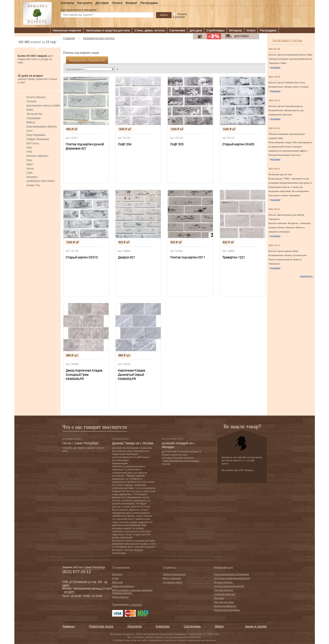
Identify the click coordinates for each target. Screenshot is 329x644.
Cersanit (32, 101)
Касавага (32, 177)
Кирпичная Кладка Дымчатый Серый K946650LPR (131, 375)
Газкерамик (33, 118)
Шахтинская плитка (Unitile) (43, 106)
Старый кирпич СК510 (82, 257)
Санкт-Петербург (95, 567)
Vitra (29, 148)
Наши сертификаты (123, 586)
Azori (30, 131)
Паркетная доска (101, 626)
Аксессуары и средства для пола (108, 30)
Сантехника (177, 30)
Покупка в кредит (224, 590)
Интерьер (235, 30)
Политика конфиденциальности (232, 578)
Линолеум (134, 626)
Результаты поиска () (87, 60)
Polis (29, 152)
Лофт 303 (177, 144)
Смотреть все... (306, 276)
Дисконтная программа (227, 610)
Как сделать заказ (224, 602)
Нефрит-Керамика (38, 139)
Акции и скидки (256, 626)
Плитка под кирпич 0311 (188, 257)
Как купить (85, 3)
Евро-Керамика (36, 135)
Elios (29, 160)
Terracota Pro (34, 114)
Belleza (31, 122)
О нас (115, 578)
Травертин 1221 (234, 257)
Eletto (30, 110)
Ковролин (163, 626)
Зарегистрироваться (174, 574)
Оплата (117, 3)
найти (164, 15)
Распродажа (149, 3)
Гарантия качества (224, 594)
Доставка (102, 3)
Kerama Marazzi (36, 97)
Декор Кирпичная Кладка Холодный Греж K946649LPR (84, 375)
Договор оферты (223, 582)
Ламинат (69, 626)
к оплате (136, 605)
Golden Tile (33, 185)
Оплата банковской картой (229, 586)
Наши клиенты (120, 597)
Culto (30, 173)
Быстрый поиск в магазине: (79, 10)
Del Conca (33, 143)
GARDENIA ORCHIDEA (41, 181)
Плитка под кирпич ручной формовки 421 (85, 146)
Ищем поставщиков (225, 606)
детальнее (275, 67)
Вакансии (118, 582)
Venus (30, 169)
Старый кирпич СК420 (238, 144)
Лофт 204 (125, 144)
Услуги (251, 30)
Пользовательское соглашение (231, 574)
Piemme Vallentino (37, 156)
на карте (69, 592)
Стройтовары (215, 30)
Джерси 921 (126, 257)
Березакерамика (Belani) (42, 127)
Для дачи (196, 30)
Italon (30, 164)
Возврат (131, 3)
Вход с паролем (172, 578)
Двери (219, 626)
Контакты (67, 3)
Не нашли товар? (173, 582)
